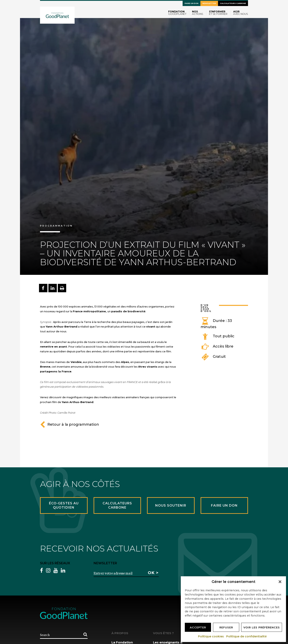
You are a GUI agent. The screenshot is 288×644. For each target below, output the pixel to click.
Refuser (226, 627)
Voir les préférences (262, 627)
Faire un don (191, 3)
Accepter (198, 627)
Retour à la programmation (69, 424)
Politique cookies (211, 636)
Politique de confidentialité (247, 636)
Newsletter (209, 3)
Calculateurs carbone (233, 3)
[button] (280, 582)
